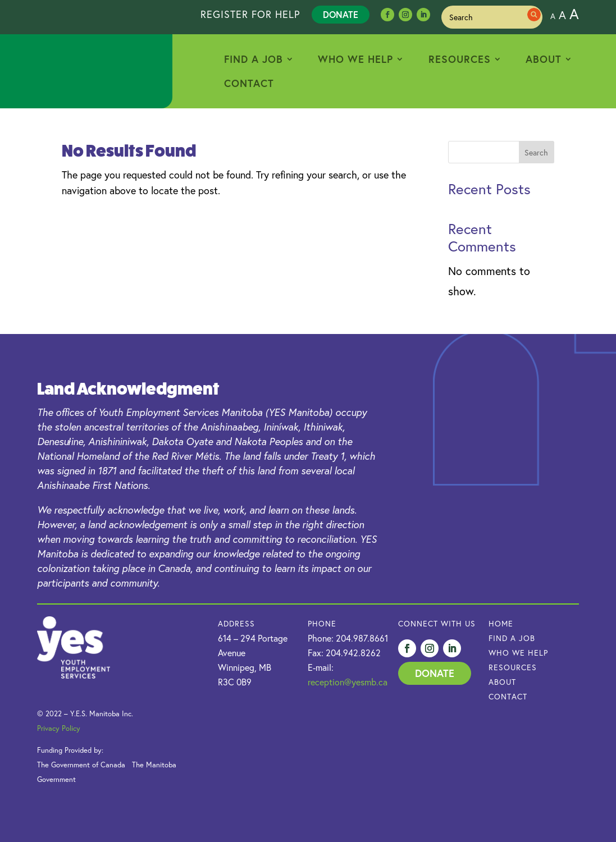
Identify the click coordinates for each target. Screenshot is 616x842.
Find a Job (254, 59)
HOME (501, 623)
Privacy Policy (59, 728)
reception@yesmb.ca (348, 682)
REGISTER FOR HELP (250, 14)
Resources (460, 59)
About (544, 59)
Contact (249, 83)
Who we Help (518, 653)
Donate (341, 14)
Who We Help (355, 59)
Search (536, 152)
